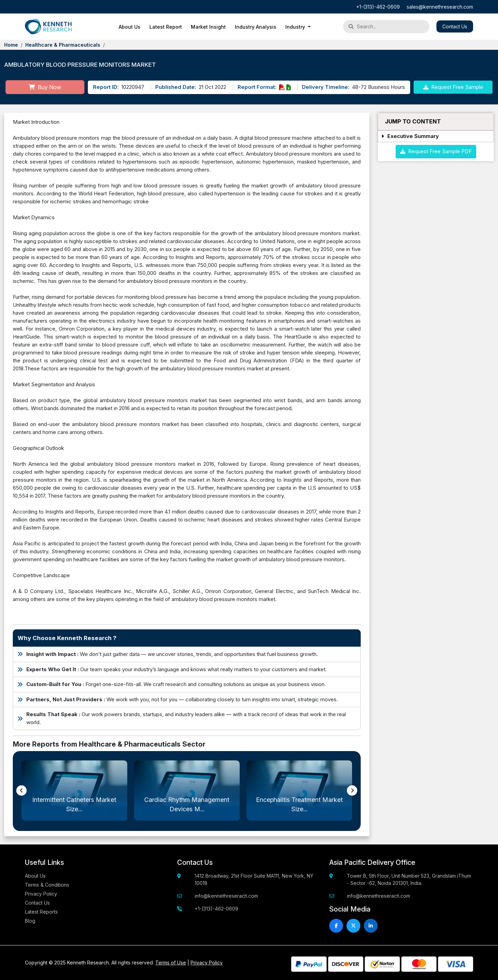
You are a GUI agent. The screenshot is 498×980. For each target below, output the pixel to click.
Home (11, 45)
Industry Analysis (256, 27)
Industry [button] (296, 27)
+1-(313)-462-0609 (378, 7)
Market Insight (208, 27)
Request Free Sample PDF (436, 151)
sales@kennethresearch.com (440, 7)
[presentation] (21, 791)
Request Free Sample (453, 87)
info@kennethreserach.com (226, 896)
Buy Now (45, 87)
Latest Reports (41, 912)
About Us (130, 27)
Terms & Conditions (47, 885)
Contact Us (455, 26)
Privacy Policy (41, 894)
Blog (30, 921)
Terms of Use (171, 963)
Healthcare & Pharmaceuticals (63, 45)
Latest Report (166, 27)
